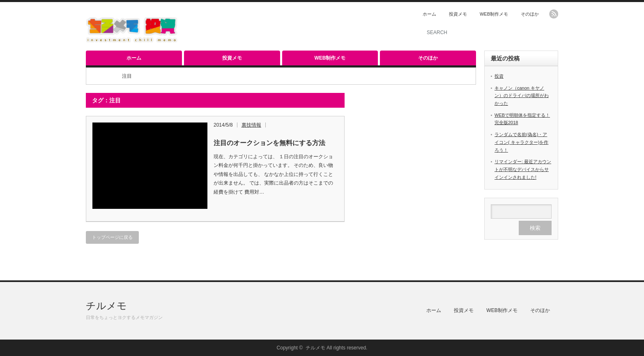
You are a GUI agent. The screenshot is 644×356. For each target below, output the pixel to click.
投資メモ (458, 14)
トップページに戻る (112, 237)
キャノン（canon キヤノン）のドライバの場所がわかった (522, 96)
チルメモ (106, 306)
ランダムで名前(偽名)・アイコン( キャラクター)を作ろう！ (521, 142)
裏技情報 (251, 125)
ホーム (429, 14)
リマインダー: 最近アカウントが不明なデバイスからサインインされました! (523, 169)
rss (554, 14)
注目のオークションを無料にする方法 (269, 143)
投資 (499, 76)
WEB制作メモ (494, 14)
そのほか (530, 14)
